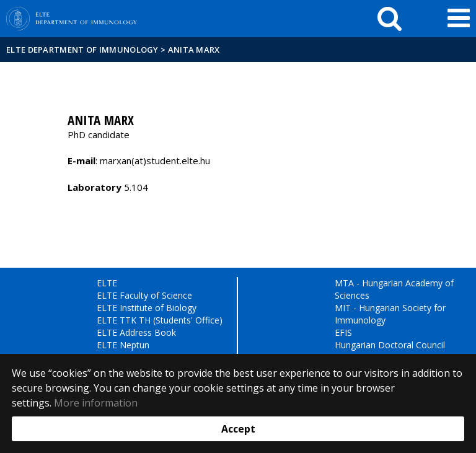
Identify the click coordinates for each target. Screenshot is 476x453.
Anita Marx (194, 50)
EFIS (343, 332)
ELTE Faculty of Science (144, 295)
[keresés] (390, 19)
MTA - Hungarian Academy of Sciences (394, 289)
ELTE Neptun (123, 345)
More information (96, 403)
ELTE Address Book (136, 332)
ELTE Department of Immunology (82, 50)
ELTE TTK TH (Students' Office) (160, 320)
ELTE (107, 283)
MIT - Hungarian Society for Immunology (390, 314)
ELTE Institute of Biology (147, 308)
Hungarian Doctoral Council (390, 345)
